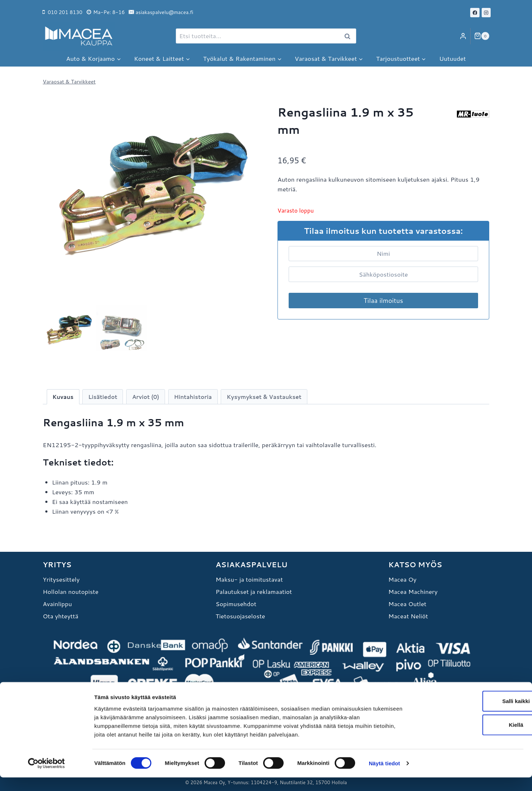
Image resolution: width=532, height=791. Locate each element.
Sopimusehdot (236, 604)
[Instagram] (486, 13)
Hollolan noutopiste (71, 591)
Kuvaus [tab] (63, 397)
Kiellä (472, 738)
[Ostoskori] (482, 36)
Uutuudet (453, 58)
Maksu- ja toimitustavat (249, 579)
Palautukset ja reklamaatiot (254, 591)
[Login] (463, 36)
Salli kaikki (472, 715)
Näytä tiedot (384, 777)
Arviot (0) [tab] (145, 397)
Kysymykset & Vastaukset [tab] (264, 397)
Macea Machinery (413, 591)
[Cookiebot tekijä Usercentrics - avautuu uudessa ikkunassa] (47, 777)
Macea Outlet (407, 604)
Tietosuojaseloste (240, 616)
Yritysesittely (61, 579)
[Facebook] (475, 13)
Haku (349, 36)
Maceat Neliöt (408, 616)
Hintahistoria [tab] (193, 397)
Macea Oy (402, 579)
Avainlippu (57, 604)
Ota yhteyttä (61, 616)
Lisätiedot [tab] (103, 397)
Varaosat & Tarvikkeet (69, 81)
